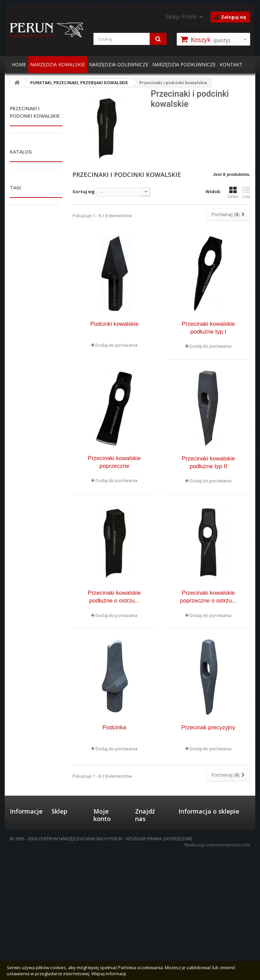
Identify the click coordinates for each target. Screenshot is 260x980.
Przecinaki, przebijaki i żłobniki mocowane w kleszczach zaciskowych (33, 402)
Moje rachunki (108, 904)
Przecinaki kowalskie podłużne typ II (208, 462)
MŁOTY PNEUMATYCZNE (26, 500)
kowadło (23, 747)
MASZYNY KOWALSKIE (22, 482)
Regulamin (21, 890)
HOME (19, 64)
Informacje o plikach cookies (26, 911)
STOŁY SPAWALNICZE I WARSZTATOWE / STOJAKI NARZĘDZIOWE (27, 527)
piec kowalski (28, 787)
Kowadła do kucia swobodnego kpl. (33, 810)
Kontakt (18, 922)
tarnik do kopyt (31, 767)
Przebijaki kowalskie (26, 300)
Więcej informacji (109, 974)
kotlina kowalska (33, 757)
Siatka (233, 192)
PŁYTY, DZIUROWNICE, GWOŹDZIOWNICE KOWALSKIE (28, 458)
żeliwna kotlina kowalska (30, 826)
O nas (16, 881)
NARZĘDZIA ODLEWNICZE (119, 64)
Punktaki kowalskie (25, 322)
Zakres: (18, 672)
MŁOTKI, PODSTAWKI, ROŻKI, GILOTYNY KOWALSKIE (30, 243)
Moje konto (102, 874)
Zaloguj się (230, 17)
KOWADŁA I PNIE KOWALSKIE (26, 141)
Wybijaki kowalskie (25, 433)
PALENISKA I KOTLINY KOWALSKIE (31, 177)
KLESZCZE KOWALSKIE (22, 219)
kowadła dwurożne (35, 777)
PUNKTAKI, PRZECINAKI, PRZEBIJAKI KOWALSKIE (22, 273)
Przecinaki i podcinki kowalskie (33, 343)
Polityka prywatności (64, 914)
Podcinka (114, 727)
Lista (246, 192)
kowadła (23, 736)
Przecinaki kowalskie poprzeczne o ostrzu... (208, 597)
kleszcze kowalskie (35, 726)
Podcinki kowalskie (114, 324)
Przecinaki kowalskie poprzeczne (114, 462)
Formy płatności (61, 884)
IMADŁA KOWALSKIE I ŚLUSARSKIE (31, 159)
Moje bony (104, 942)
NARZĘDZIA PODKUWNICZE (184, 64)
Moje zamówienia (106, 892)
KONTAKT (231, 64)
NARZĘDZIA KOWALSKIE (58, 64)
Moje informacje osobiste (104, 927)
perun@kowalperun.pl (203, 949)
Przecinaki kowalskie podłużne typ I (208, 328)
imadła (21, 797)
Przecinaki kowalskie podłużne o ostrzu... (114, 597)
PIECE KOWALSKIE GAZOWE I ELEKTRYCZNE (28, 198)
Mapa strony (23, 899)
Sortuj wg (84, 191)
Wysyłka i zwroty (61, 899)
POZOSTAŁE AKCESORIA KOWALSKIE (22, 557)
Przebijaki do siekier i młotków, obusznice (31, 368)
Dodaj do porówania (116, 345)
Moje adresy (106, 912)
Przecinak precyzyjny (208, 727)
